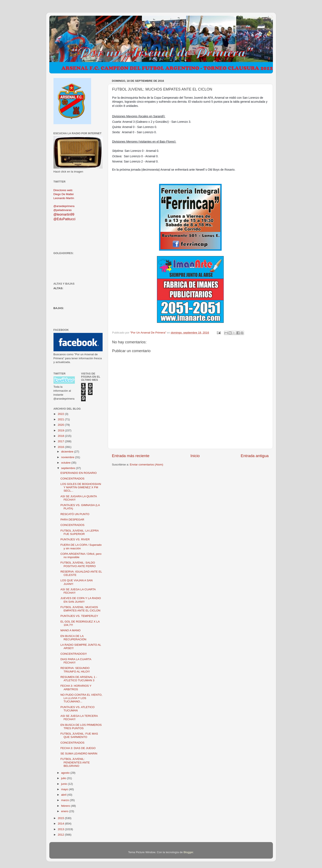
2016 (61, 447)
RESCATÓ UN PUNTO (75, 514)
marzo (66, 800)
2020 (61, 425)
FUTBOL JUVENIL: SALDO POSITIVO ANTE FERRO (78, 564)
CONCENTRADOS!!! (74, 654)
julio (64, 778)
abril (64, 795)
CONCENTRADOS (72, 479)
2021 (61, 419)
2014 (61, 824)
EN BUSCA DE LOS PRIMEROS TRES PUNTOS (81, 727)
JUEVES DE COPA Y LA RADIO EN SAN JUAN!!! (81, 600)
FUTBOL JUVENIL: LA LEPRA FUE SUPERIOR (80, 532)
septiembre (69, 468)
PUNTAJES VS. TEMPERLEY (79, 616)
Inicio (195, 456)
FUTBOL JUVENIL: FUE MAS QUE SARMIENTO (79, 735)
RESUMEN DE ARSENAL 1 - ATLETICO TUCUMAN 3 (79, 679)
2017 (61, 441)
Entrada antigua (255, 456)
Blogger (188, 852)
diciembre (68, 452)
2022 (61, 414)
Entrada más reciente (131, 456)
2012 (61, 835)
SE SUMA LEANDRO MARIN (79, 754)
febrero (66, 806)
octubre (66, 463)
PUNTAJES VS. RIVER (75, 539)
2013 (61, 829)
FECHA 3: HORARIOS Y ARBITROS (76, 687)
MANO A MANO (70, 630)
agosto (66, 773)
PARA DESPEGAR (72, 520)
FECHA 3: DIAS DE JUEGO (78, 748)
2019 (61, 430)
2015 (61, 818)
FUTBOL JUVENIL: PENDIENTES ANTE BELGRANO (75, 762)
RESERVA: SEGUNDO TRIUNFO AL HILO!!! (75, 670)
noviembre (68, 457)
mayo (65, 789)
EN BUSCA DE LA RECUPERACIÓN (73, 638)
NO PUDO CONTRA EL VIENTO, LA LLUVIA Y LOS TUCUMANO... (81, 698)
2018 (61, 436)
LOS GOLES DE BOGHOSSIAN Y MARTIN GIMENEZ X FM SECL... (81, 487)
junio (65, 784)
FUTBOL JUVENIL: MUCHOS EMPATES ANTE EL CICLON (80, 609)
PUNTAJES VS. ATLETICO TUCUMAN (77, 709)
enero (65, 811)
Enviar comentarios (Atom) (146, 465)
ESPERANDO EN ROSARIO (78, 473)
